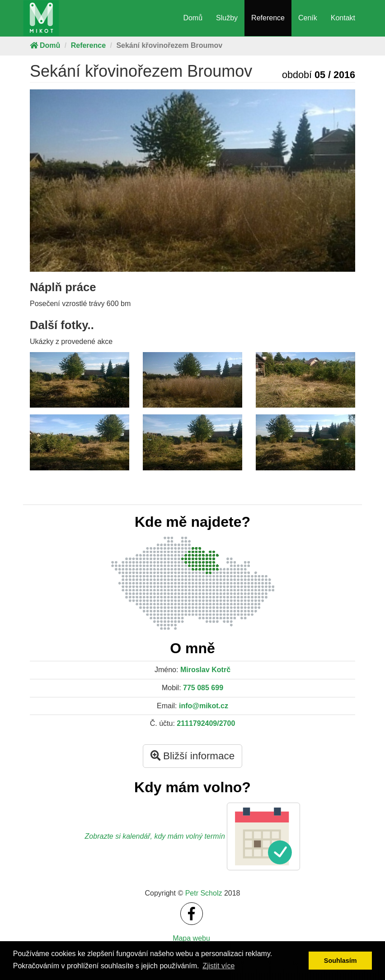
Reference (268, 18)
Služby (227, 18)
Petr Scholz (204, 893)
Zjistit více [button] (218, 966)
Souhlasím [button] (340, 961)
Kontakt (343, 18)
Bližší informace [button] (192, 756)
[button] (263, 836)
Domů (193, 18)
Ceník (308, 18)
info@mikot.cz (204, 706)
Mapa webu (191, 938)
